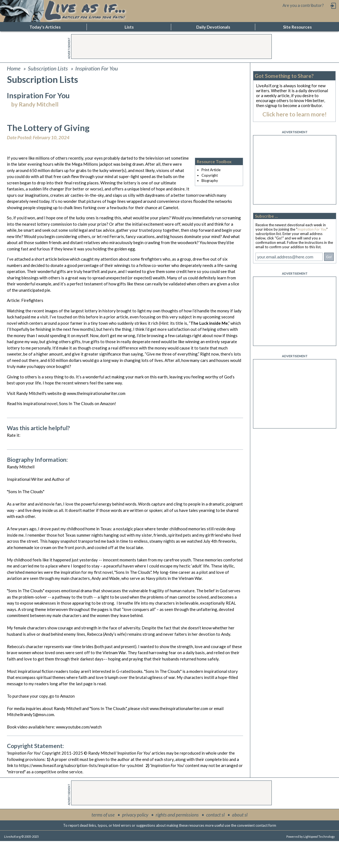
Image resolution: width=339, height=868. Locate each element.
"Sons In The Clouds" (133, 572)
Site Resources (297, 27)
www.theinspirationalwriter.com (96, 393)
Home (14, 68)
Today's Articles (45, 27)
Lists (129, 27)
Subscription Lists (48, 68)
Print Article (211, 170)
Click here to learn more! (294, 114)
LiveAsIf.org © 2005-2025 (21, 836)
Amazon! (108, 403)
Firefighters (32, 300)
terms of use (103, 815)
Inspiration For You (97, 68)
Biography (210, 181)
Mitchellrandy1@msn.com (30, 714)
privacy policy (135, 815)
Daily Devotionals (213, 27)
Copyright (210, 175)
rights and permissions (177, 815)
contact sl (215, 815)
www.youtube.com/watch (79, 727)
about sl (240, 815)
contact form (266, 825)
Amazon (67, 696)
